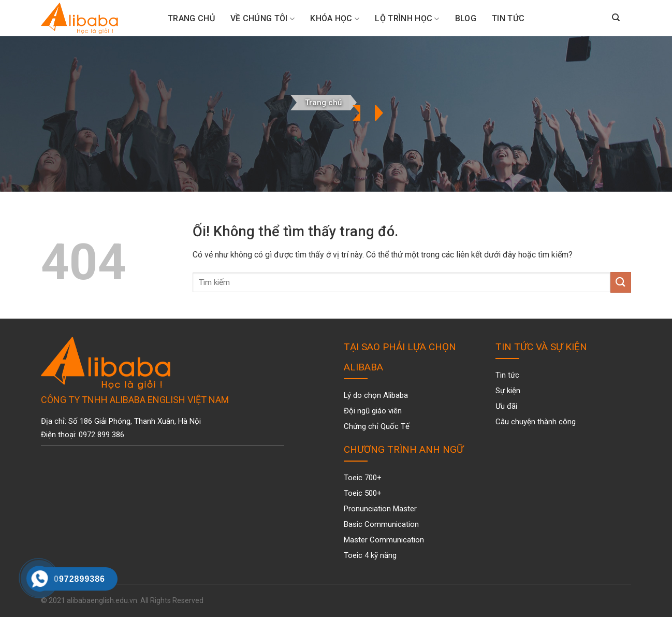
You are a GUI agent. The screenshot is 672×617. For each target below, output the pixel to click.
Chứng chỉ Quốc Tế (377, 426)
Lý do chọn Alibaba (376, 395)
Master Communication (384, 540)
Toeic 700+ (363, 478)
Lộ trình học (407, 19)
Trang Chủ (191, 18)
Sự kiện (508, 391)
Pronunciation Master (380, 509)
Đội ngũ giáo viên (373, 411)
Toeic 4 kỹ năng (370, 555)
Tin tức (508, 18)
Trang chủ (323, 103)
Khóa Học (335, 19)
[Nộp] (621, 282)
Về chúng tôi (262, 19)
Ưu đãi (506, 406)
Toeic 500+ (363, 493)
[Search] (616, 18)
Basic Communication (381, 524)
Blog (466, 18)
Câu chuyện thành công (536, 422)
